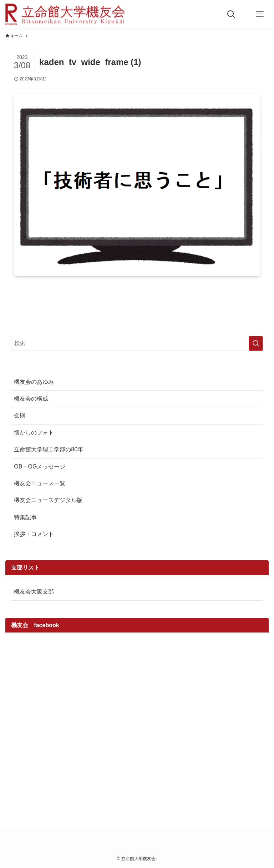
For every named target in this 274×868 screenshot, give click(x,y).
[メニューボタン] (260, 14)
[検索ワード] (137, 343)
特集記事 (25, 517)
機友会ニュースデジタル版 (48, 500)
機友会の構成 (31, 399)
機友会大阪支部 (34, 592)
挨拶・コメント (34, 534)
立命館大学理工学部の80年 (49, 449)
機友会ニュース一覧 (40, 483)
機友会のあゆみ (34, 382)
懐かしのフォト (34, 433)
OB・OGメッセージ (40, 467)
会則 (20, 415)
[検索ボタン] (231, 14)
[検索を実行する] (256, 343)
